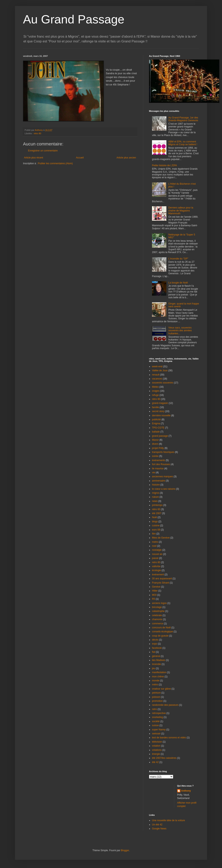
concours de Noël (161, 628)
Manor (155, 440)
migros (156, 493)
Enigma (156, 423)
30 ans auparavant (162, 579)
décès (155, 640)
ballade (156, 432)
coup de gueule (160, 636)
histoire (156, 485)
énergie (156, 754)
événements (158, 460)
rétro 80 (37, 133)
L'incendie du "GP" (178, 259)
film (154, 534)
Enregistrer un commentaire (43, 151)
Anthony (186, 791)
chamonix (157, 619)
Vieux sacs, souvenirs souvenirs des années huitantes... (180, 331)
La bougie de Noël (178, 283)
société (156, 721)
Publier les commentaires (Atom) (55, 163)
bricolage (157, 607)
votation (156, 746)
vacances (157, 379)
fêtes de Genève (161, 538)
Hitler (155, 591)
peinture (156, 693)
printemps (157, 505)
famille (155, 407)
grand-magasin (160, 403)
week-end (157, 366)
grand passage (160, 436)
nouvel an (157, 554)
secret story (158, 411)
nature (155, 497)
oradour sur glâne (161, 689)
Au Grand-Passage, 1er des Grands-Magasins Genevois (183, 119)
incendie (156, 664)
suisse (155, 725)
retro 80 (156, 562)
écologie (156, 570)
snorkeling (157, 717)
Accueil (80, 158)
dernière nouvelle (161, 415)
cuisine (156, 526)
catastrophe (158, 611)
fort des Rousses (161, 464)
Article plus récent (33, 158)
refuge (155, 395)
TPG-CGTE (158, 428)
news (155, 501)
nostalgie (157, 550)
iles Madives (159, 660)
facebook (157, 648)
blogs (155, 522)
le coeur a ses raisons (164, 489)
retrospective (159, 713)
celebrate (157, 615)
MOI (154, 595)
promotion (157, 701)
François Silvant (160, 583)
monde (156, 681)
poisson (156, 697)
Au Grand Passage (74, 19)
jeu (154, 668)
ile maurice (158, 469)
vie (153, 473)
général (156, 656)
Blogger (125, 850)
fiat (154, 652)
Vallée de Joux (160, 370)
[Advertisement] (46, 177)
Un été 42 (157, 825)
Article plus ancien (126, 158)
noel (154, 546)
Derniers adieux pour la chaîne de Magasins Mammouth (181, 211)
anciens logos (159, 603)
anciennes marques (162, 477)
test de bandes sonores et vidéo (169, 738)
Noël (154, 517)
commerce (158, 624)
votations (157, 750)
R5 (153, 599)
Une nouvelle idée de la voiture (168, 820)
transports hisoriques (163, 452)
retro (154, 709)
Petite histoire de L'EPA (164, 165)
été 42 (155, 762)
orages (156, 391)
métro (155, 685)
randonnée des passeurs (165, 705)
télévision (157, 742)
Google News (159, 829)
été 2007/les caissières (164, 758)
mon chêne (158, 677)
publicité (156, 419)
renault (156, 375)
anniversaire (158, 481)
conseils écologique (162, 632)
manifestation (159, 672)
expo (155, 644)
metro (155, 542)
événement (158, 575)
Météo (155, 387)
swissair (156, 734)
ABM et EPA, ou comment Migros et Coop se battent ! (183, 143)
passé (155, 558)
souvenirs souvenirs (163, 383)
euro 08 (156, 530)
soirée (155, 456)
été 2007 (157, 513)
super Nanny (159, 730)
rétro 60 (156, 509)
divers (155, 444)
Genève (156, 587)
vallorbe (156, 566)
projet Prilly (158, 448)
